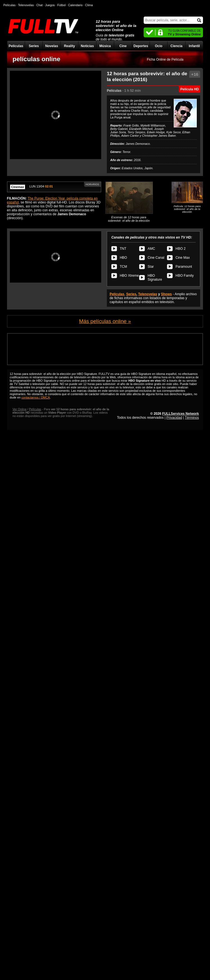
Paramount (184, 267)
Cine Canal (156, 258)
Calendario (75, 5)
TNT (123, 249)
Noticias (87, 46)
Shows (167, 294)
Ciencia (176, 46)
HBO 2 (180, 249)
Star (151, 267)
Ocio (159, 46)
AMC (151, 249)
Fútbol (62, 5)
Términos (192, 418)
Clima (89, 5)
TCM (123, 267)
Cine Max (183, 258)
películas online (37, 59)
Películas (16, 46)
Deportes (141, 46)
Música (105, 46)
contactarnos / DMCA (36, 397)
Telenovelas (148, 294)
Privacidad (174, 418)
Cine (123, 46)
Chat (39, 5)
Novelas (52, 46)
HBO (123, 258)
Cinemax (18, 187)
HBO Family (185, 276)
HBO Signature (155, 278)
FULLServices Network (181, 414)
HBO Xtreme (129, 276)
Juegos (50, 5)
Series (34, 46)
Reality (69, 46)
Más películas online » (105, 321)
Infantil (194, 46)
